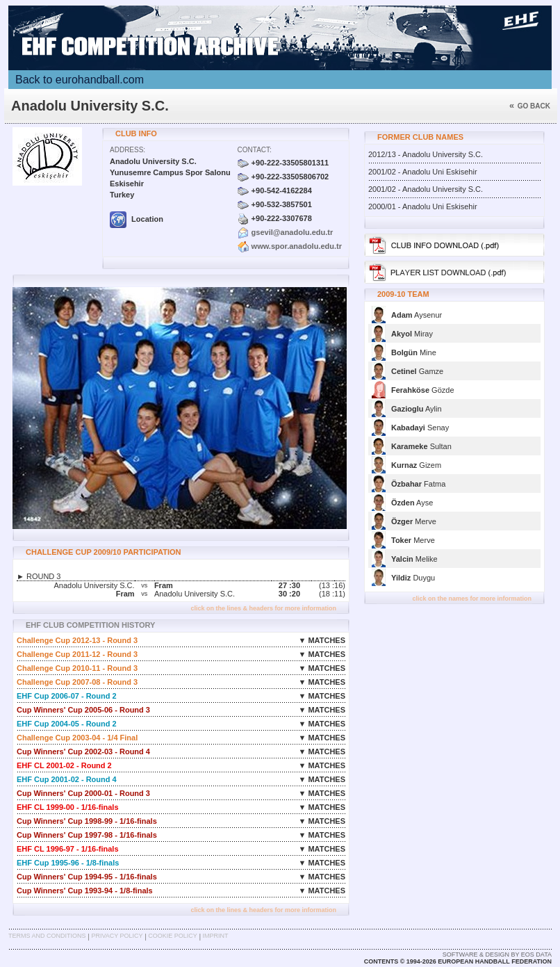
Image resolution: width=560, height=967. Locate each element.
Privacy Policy (117, 936)
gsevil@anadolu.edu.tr (293, 232)
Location (137, 219)
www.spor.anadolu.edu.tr (297, 246)
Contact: (255, 150)
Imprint (216, 936)
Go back (530, 106)
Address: (127, 150)
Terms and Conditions (47, 936)
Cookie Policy (172, 936)
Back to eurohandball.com (80, 80)
